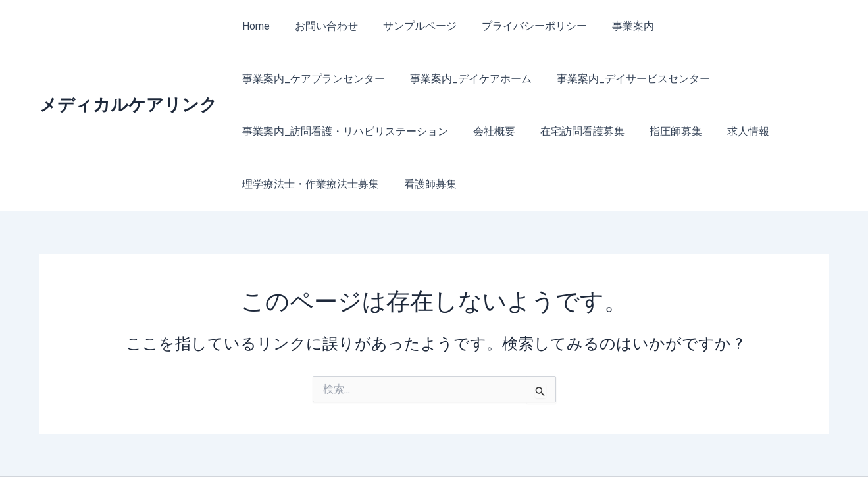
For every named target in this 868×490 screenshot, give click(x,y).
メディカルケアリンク (128, 78)
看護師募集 (730, 131)
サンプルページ (411, 26)
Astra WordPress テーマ (562, 457)
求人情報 (504, 131)
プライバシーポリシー (521, 26)
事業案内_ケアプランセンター (729, 26)
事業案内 (616, 26)
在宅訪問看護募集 (346, 131)
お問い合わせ (321, 26)
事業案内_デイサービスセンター (460, 79)
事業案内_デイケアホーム (302, 79)
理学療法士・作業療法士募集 (615, 131)
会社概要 (262, 131)
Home (255, 26)
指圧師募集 (436, 131)
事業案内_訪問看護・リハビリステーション (661, 79)
